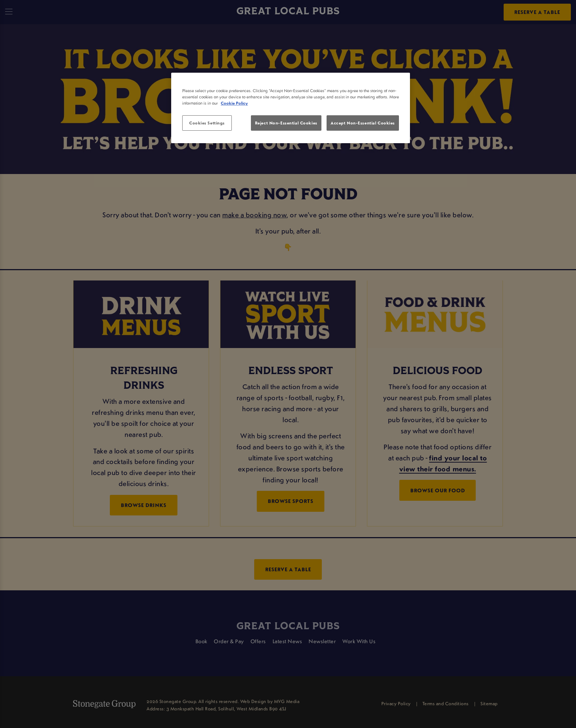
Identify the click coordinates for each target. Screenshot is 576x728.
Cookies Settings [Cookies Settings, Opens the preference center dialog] (207, 123)
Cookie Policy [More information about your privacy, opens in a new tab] (234, 103)
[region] (291, 108)
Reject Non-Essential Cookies (286, 123)
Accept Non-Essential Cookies (363, 123)
